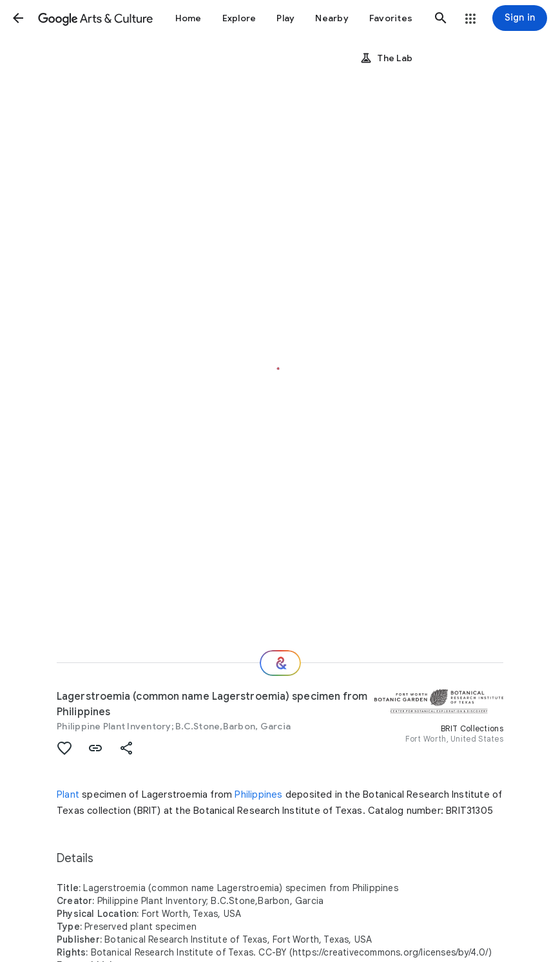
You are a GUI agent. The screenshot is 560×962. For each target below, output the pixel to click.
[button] (18, 18)
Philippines (258, 794)
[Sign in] (520, 18)
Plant (68, 794)
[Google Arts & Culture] (95, 18)
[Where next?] (280, 663)
